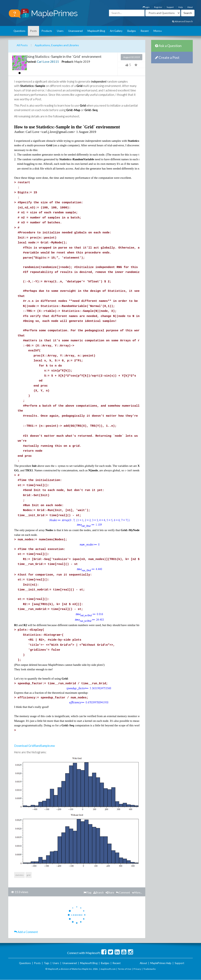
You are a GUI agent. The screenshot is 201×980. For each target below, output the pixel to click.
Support (170, 7)
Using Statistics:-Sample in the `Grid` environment (64, 56)
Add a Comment (26, 932)
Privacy (137, 969)
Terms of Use (125, 969)
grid (29, 875)
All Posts (22, 45)
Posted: (31, 62)
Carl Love (43, 62)
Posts (33, 31)
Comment (123, 892)
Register (158, 7)
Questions (19, 31)
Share (110, 892)
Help (180, 7)
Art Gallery (116, 31)
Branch (98, 892)
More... (137, 892)
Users (60, 31)
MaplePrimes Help (161, 963)
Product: (68, 62)
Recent (145, 31)
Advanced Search (182, 21)
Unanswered (75, 31)
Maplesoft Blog (96, 31)
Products (47, 31)
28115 (54, 62)
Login (146, 7)
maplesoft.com (108, 969)
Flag (87, 892)
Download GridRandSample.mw (34, 746)
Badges (132, 31)
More (158, 31)
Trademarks (149, 969)
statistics (19, 875)
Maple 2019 (82, 62)
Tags (47, 963)
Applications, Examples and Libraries (57, 45)
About (190, 7)
